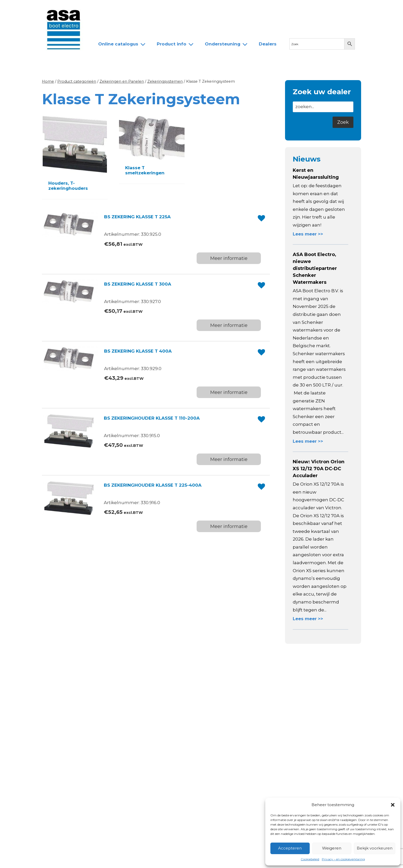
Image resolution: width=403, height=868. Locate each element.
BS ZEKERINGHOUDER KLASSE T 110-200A (152, 418)
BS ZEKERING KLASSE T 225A (137, 217)
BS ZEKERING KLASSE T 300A (138, 284)
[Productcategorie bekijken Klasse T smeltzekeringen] (152, 149)
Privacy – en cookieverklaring (343, 859)
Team (155, 8)
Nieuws (102, 8)
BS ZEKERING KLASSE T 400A (138, 351)
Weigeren (332, 848)
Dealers (179, 8)
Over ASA (129, 8)
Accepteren (290, 848)
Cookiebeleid (310, 859)
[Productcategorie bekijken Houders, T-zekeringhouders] (75, 157)
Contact (206, 8)
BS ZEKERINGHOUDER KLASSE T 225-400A (153, 485)
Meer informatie (229, 258)
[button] (393, 805)
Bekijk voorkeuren (375, 848)
